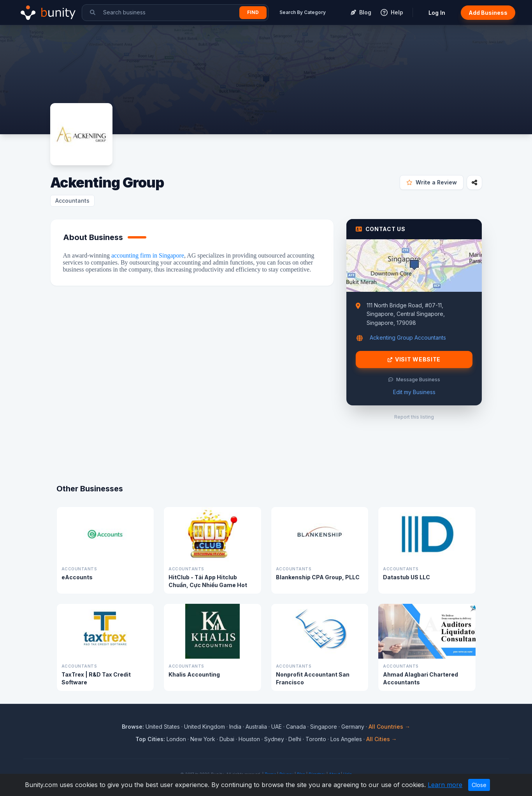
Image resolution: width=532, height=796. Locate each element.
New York (203, 739)
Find (253, 12)
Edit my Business (414, 392)
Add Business (488, 13)
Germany (353, 727)
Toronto (316, 739)
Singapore (324, 727)
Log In (437, 13)
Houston (249, 739)
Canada (296, 727)
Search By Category (303, 12)
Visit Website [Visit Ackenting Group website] (414, 359)
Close (479, 785)
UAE (277, 727)
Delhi (295, 739)
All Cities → (382, 739)
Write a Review (432, 182)
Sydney (274, 739)
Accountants (72, 201)
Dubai (227, 739)
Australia (256, 727)
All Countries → (389, 727)
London (176, 739)
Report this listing (414, 417)
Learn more (445, 785)
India (235, 727)
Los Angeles (346, 739)
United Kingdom (205, 727)
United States (163, 727)
